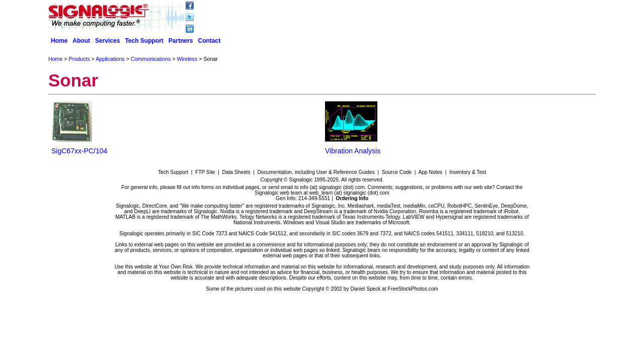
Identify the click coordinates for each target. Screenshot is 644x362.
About (81, 41)
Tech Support (144, 41)
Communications (151, 59)
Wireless (187, 59)
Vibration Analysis (353, 151)
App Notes (431, 172)
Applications (110, 59)
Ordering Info (352, 198)
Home (59, 41)
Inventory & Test (468, 172)
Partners (181, 41)
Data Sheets (236, 172)
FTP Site (205, 172)
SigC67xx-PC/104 (79, 151)
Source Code (397, 172)
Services (107, 41)
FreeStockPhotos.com (413, 289)
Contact (210, 41)
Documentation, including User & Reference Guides (316, 172)
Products (79, 59)
